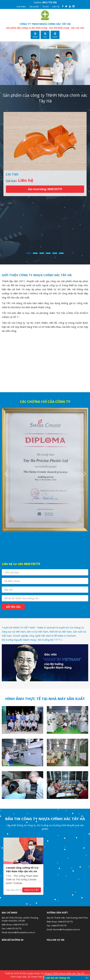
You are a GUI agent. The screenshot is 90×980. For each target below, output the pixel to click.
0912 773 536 (49, 2)
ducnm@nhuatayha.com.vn (22, 932)
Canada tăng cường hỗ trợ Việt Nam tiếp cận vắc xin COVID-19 (22, 871)
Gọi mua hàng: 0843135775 (45, 189)
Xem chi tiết (32, 890)
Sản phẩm (34, 7)
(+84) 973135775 (20, 925)
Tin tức (46, 7)
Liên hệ (56, 7)
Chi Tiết (12, 174)
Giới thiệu (21, 7)
